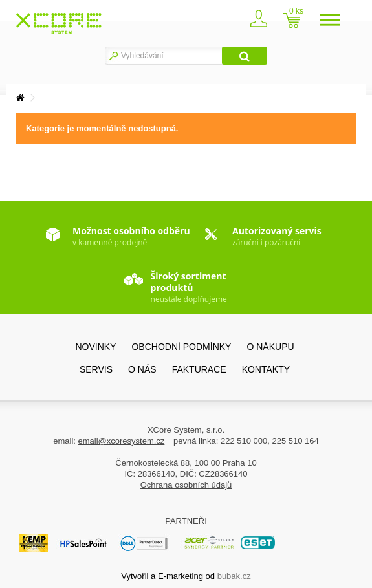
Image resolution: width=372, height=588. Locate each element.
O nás (142, 369)
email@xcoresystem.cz (122, 441)
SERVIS (96, 369)
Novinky (95, 347)
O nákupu (270, 347)
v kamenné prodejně (131, 236)
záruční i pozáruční (277, 236)
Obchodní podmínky (181, 347)
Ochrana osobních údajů (186, 485)
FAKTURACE (199, 369)
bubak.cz (234, 576)
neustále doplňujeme (189, 285)
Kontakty (266, 369)
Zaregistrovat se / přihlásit (264, 22)
